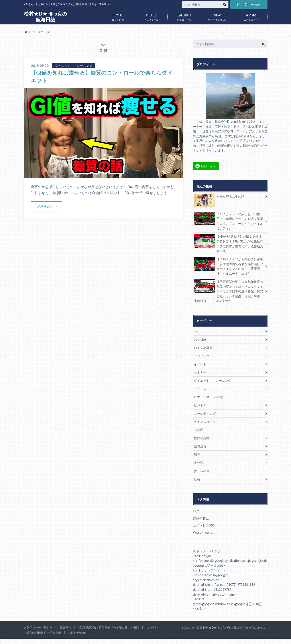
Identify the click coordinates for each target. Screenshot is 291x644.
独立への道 (118, 16)
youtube (200, 339)
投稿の (201, 518)
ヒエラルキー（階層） (209, 397)
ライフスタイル (205, 422)
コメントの (204, 525)
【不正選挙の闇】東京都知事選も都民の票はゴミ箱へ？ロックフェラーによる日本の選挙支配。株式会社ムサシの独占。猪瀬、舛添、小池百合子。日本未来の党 (228, 291)
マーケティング (205, 413)
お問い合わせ (249, 5)
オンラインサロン (218, 16)
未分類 (199, 463)
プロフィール (151, 16)
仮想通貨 (200, 446)
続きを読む (45, 206)
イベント (200, 364)
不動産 (199, 430)
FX (196, 331)
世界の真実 (202, 438)
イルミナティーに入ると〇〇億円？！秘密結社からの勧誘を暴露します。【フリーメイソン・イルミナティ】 (228, 221)
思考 (197, 454)
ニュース (200, 389)
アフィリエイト (205, 356)
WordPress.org (204, 532)
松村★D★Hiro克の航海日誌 (46, 17)
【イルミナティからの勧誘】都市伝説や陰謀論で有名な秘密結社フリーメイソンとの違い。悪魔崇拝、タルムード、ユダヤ (228, 266)
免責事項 (65, 627)
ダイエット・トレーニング (212, 381)
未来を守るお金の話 (219, 197)
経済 (197, 479)
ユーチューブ (251, 16)
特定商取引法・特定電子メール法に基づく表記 (109, 627)
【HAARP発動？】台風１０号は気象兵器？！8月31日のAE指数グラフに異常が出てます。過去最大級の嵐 (228, 243)
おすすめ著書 (203, 348)
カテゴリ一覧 (184, 16)
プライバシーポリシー (38, 627)
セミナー (200, 372)
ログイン (199, 511)
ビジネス (200, 405)
